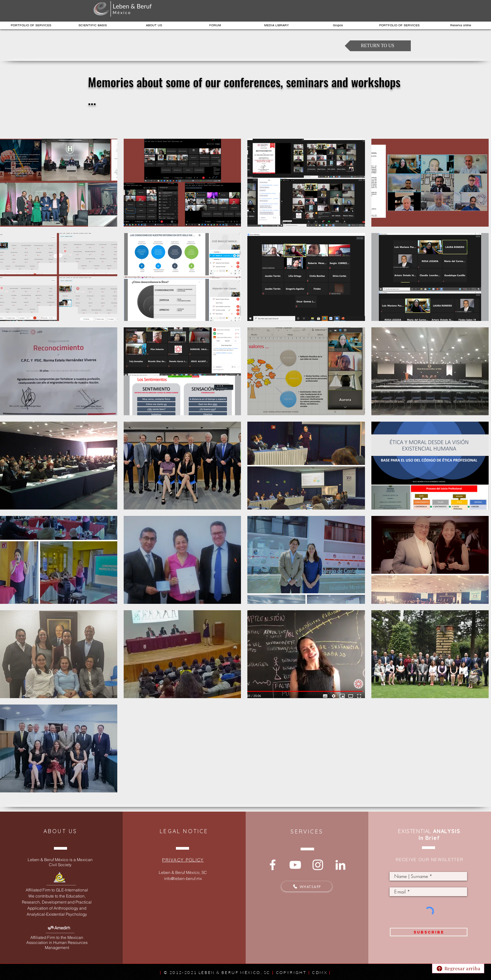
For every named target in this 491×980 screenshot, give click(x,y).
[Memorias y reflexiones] (318, 865)
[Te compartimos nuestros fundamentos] (295, 865)
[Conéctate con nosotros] (340, 865)
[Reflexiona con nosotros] (273, 865)
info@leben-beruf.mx (183, 878)
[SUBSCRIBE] (429, 932)
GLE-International (72, 890)
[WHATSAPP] (307, 886)
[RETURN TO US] (378, 46)
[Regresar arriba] (458, 968)
